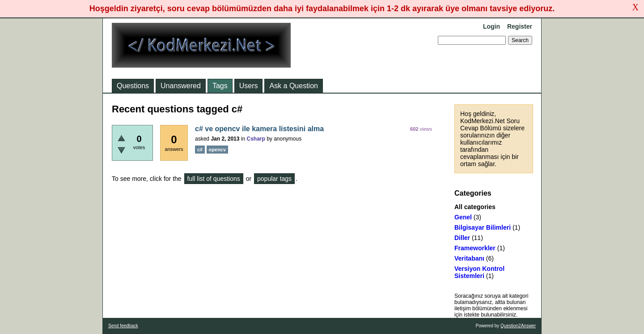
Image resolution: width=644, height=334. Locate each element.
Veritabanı (469, 258)
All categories (475, 207)
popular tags (274, 179)
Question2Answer (518, 326)
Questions (133, 86)
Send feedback (123, 326)
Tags (220, 86)
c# (200, 150)
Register (520, 26)
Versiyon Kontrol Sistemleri (479, 272)
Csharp (256, 139)
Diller (462, 238)
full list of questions (214, 179)
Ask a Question (294, 86)
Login (491, 26)
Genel (463, 217)
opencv (218, 150)
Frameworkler (475, 248)
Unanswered (181, 86)
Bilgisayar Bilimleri (483, 227)
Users (249, 86)
